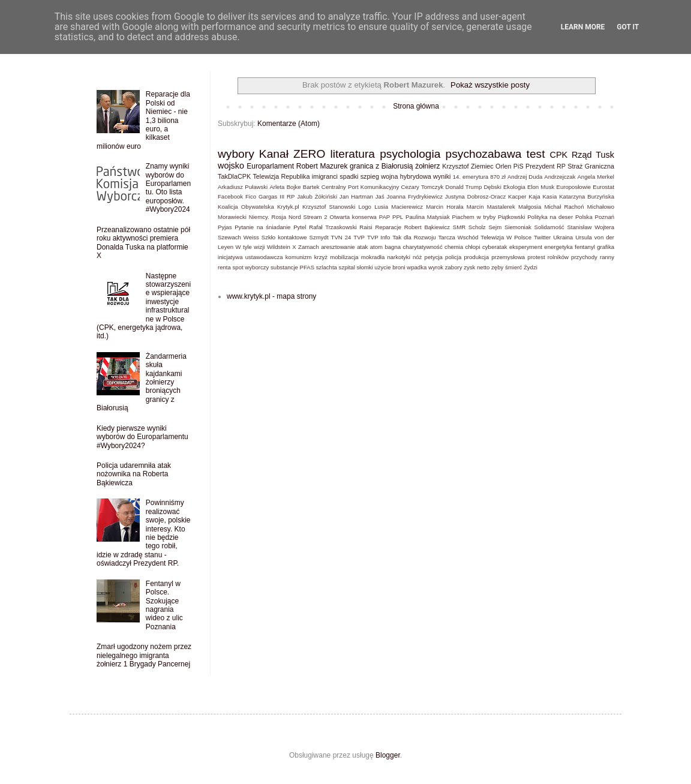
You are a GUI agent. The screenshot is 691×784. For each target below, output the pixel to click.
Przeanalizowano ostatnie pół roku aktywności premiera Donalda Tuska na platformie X (143, 243)
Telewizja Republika (281, 176)
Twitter (542, 237)
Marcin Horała (444, 207)
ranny (607, 257)
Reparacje (388, 227)
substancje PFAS (292, 267)
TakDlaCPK (234, 176)
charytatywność (423, 247)
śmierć (513, 267)
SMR (459, 227)
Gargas (268, 196)
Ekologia (514, 187)
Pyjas (225, 227)
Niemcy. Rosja (268, 217)
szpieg (370, 176)
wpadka (417, 267)
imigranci (325, 176)
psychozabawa (484, 154)
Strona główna (416, 106)
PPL (398, 217)
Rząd (582, 155)
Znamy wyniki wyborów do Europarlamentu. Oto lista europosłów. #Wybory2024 (168, 188)
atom (376, 247)
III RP (287, 196)
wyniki (442, 176)
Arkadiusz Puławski (243, 187)
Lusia (381, 207)
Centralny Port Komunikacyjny (360, 187)
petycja (434, 257)
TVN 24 (341, 237)
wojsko (231, 166)
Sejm (495, 227)
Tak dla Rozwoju (414, 237)
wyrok (436, 267)
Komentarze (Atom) (289, 124)
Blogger (388, 755)
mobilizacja (344, 257)
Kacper (517, 196)
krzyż (321, 257)
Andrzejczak (560, 177)
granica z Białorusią (381, 166)
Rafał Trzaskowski (333, 227)
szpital (347, 267)
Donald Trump (463, 187)
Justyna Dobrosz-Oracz (475, 196)
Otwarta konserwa (353, 217)
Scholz (477, 227)
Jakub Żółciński (317, 196)
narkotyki (398, 257)
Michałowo (601, 207)
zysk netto (477, 267)
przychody (584, 257)
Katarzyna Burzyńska (587, 196)
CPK (559, 155)
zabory (454, 267)
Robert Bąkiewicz (427, 227)
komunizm (299, 257)
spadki (349, 176)
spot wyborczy (251, 267)
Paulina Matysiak (428, 217)
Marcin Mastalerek (491, 207)
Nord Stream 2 (308, 217)
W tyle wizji (250, 247)
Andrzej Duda (525, 177)
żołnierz (427, 166)
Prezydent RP (546, 166)
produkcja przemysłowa (494, 257)
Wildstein (279, 247)
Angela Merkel (596, 177)
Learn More (583, 27)
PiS (519, 166)
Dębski (492, 187)
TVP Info (378, 237)
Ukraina (563, 237)
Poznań (605, 217)
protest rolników (548, 257)
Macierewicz (407, 207)
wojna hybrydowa (406, 176)
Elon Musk (541, 187)
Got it (628, 27)
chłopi (472, 247)
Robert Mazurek (322, 166)
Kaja (534, 196)
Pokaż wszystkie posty (490, 85)
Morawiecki (232, 217)
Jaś (380, 196)
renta (224, 267)
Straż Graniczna (591, 166)
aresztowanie (338, 247)
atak (362, 247)
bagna (393, 247)
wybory (236, 154)
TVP (359, 237)
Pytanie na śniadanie (262, 227)
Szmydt (319, 237)
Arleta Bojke (285, 187)
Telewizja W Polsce (506, 237)
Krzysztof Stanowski (329, 207)
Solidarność (549, 227)
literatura (352, 154)
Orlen (503, 166)
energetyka (558, 247)
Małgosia (530, 207)
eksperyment (526, 247)
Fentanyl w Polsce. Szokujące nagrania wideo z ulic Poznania (164, 605)
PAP (384, 217)
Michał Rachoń (564, 207)
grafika (606, 247)
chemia (454, 247)
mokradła (373, 257)
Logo (365, 207)
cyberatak (495, 247)
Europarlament (270, 166)
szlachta (327, 267)
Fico (251, 196)
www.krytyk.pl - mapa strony (271, 296)
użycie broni (390, 267)
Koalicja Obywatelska (246, 207)
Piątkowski (511, 217)
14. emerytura (471, 177)
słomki (364, 267)
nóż (417, 257)
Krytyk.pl (288, 207)
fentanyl (585, 247)
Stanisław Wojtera (591, 227)
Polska (584, 217)
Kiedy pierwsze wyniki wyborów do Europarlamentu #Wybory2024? (142, 437)
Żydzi (531, 267)
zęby (497, 267)
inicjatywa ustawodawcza (250, 257)
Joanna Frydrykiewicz (415, 196)
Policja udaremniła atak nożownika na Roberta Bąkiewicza (134, 474)
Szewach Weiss (238, 237)
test (536, 154)
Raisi (366, 227)
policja (453, 257)
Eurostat (603, 187)
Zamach (309, 247)
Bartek (311, 187)
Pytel (300, 227)
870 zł (498, 177)
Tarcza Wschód (459, 237)
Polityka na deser (550, 217)
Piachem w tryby (474, 217)
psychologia (410, 154)
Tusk (605, 155)
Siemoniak (518, 227)
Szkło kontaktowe (284, 237)
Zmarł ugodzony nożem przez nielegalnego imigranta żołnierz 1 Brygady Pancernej (144, 655)
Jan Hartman (356, 196)
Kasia (549, 196)
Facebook (230, 196)
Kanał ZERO (292, 154)
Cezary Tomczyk (423, 187)
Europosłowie (574, 187)
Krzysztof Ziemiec (468, 166)
